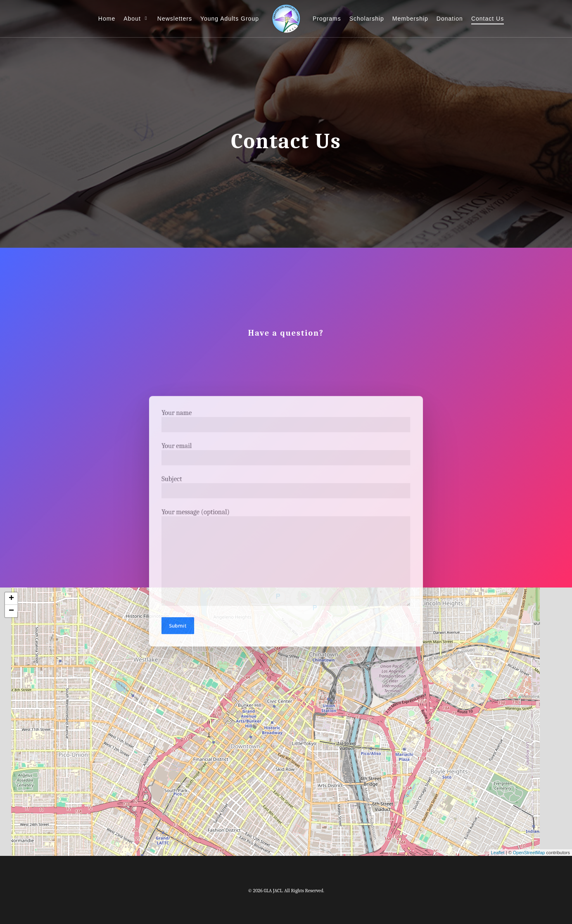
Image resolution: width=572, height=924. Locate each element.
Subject (286, 489)
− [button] (11, 611)
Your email (286, 458)
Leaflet (498, 853)
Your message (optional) (286, 555)
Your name (286, 428)
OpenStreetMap (529, 853)
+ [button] (11, 599)
